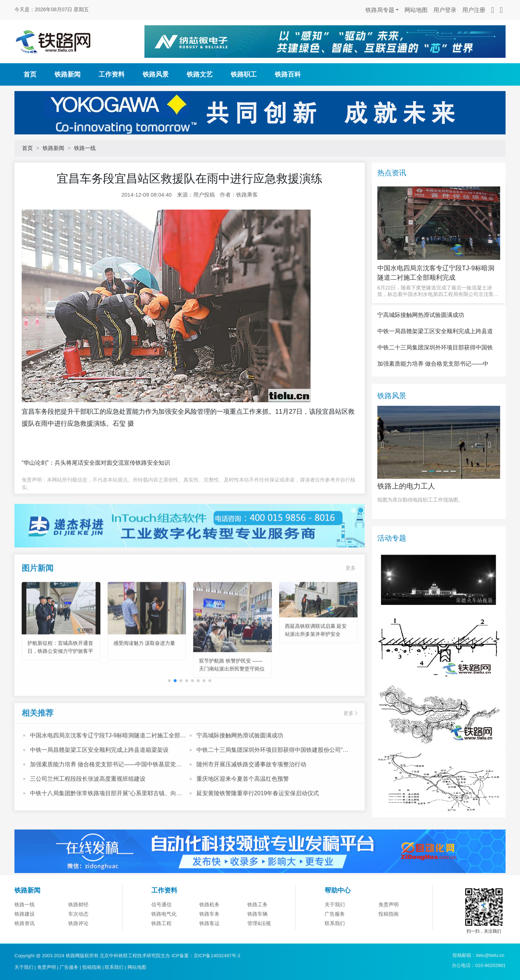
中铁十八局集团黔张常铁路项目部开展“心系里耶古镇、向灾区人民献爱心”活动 (106, 825)
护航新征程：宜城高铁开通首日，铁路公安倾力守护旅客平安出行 (60, 682)
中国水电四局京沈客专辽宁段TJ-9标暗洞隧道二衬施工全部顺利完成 (108, 767)
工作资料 (112, 74)
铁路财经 (78, 940)
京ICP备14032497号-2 (217, 956)
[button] (175, 712)
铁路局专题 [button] (380, 10)
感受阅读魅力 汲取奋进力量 (144, 674)
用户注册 (474, 10)
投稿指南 (92, 967)
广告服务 (69, 967)
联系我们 (114, 967)
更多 (351, 598)
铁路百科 (288, 74)
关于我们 (335, 940)
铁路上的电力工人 (406, 521)
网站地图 (416, 10)
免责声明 (389, 940)
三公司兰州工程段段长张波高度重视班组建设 (88, 809)
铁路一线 (85, 148)
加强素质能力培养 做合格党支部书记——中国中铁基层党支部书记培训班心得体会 (106, 796)
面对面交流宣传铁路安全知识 (133, 463)
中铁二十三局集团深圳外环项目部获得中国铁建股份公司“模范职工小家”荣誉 (272, 781)
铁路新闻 (68, 74)
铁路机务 (209, 940)
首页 (30, 74)
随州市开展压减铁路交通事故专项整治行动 (251, 795)
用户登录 (445, 10)
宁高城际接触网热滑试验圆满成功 (240, 766)
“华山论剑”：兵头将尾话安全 (58, 463)
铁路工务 (257, 940)
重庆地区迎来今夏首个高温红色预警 (243, 809)
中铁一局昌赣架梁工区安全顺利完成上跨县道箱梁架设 (99, 780)
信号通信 (161, 940)
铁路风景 (156, 74)
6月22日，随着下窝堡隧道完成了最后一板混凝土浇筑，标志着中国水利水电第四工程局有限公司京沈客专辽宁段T (438, 291)
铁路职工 (244, 74)
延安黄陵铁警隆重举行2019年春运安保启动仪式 (258, 824)
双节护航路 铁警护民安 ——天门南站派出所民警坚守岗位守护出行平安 (232, 699)
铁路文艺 (200, 74)
